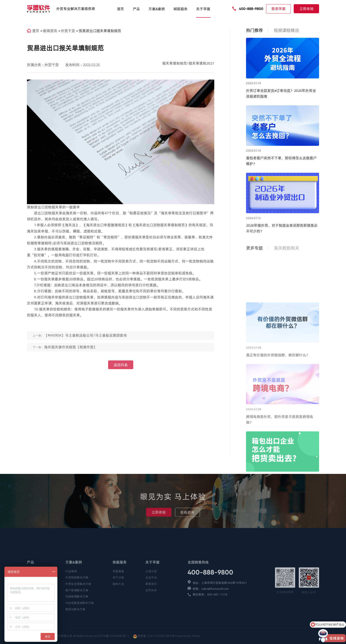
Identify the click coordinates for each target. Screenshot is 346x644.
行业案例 (71, 602)
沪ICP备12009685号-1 (114, 636)
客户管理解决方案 (77, 621)
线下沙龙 (118, 608)
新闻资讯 (51, 31)
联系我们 (151, 614)
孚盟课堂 (118, 602)
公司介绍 (151, 602)
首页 (120, 9)
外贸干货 (68, 31)
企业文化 (151, 608)
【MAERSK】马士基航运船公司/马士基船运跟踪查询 (86, 339)
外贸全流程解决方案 (78, 614)
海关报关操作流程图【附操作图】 (71, 351)
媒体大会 (118, 614)
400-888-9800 (251, 9)
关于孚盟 (203, 9)
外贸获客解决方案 (77, 608)
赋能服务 (181, 9)
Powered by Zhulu (187, 636)
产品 (136, 9)
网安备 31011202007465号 (156, 636)
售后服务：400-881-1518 (210, 625)
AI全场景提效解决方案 (80, 633)
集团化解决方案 (75, 640)
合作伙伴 (151, 621)
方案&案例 (157, 9)
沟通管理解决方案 (77, 627)
